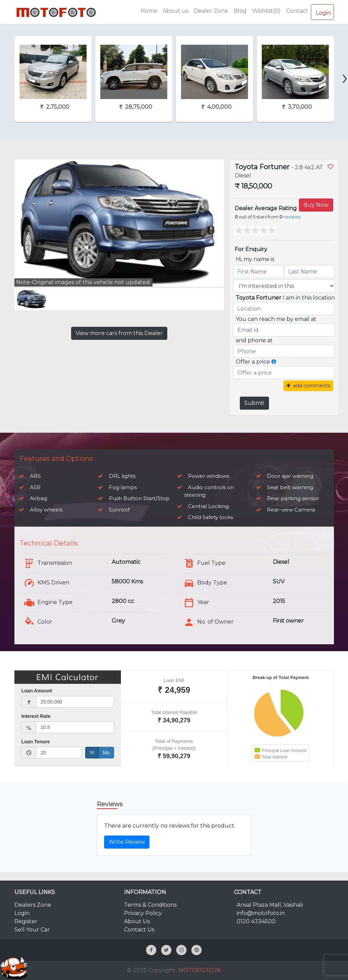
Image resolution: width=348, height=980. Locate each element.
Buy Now (316, 205)
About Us (137, 921)
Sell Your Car (32, 930)
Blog (240, 11)
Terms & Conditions (150, 905)
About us (176, 11)
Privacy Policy (143, 913)
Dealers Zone (33, 905)
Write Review (127, 842)
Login (322, 12)
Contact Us (139, 930)
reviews (292, 217)
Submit (254, 403)
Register (26, 921)
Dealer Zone (211, 11)
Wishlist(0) (266, 11)
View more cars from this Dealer (119, 333)
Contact (297, 11)
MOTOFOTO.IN (200, 970)
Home (149, 11)
